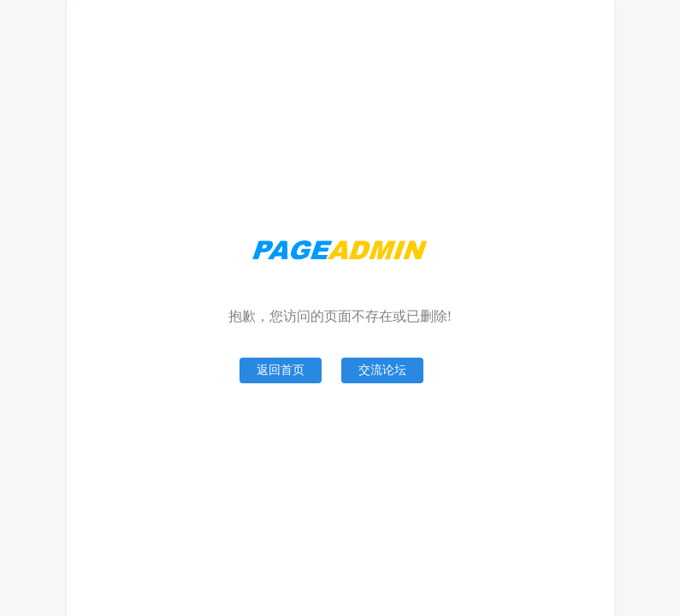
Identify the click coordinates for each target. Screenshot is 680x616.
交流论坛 (382, 370)
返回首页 (281, 370)
